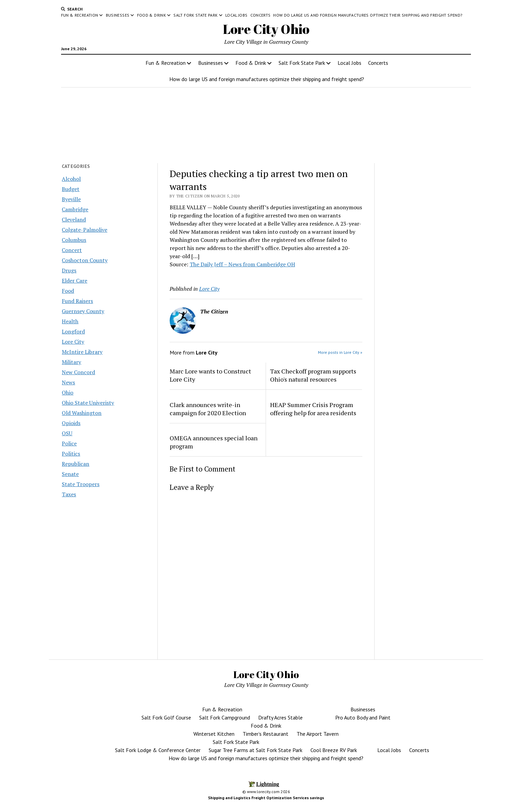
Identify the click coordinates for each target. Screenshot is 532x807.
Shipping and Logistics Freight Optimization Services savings (266, 798)
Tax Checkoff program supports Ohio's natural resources (313, 375)
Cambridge (75, 209)
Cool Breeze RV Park (334, 750)
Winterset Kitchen (214, 734)
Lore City (73, 342)
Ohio (68, 392)
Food (68, 291)
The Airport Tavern (318, 734)
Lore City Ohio (266, 29)
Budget (71, 189)
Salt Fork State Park (195, 15)
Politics (71, 454)
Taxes (69, 494)
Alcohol (71, 179)
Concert (72, 250)
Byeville (71, 199)
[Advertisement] (425, 281)
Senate (70, 474)
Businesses (118, 15)
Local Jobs (236, 15)
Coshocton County (85, 260)
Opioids (71, 423)
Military (71, 362)
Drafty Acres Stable (280, 717)
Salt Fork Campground (225, 717)
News (68, 382)
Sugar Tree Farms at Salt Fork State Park (255, 750)
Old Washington (82, 413)
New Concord (78, 372)
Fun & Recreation (80, 15)
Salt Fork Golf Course (166, 717)
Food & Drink (151, 15)
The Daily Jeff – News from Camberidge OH (242, 264)
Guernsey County (83, 311)
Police (69, 443)
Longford (73, 331)
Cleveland (74, 219)
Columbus (74, 240)
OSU (67, 433)
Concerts (261, 15)
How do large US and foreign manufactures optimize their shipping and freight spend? (368, 15)
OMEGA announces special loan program (214, 442)
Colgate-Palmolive (84, 230)
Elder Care (74, 281)
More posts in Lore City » (340, 352)
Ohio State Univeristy (88, 403)
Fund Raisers (77, 301)
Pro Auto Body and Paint (363, 717)
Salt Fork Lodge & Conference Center (158, 750)
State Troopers (81, 484)
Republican (75, 464)
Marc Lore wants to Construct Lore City (210, 375)
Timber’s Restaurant (265, 734)
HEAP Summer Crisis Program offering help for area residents (313, 409)
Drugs (69, 270)
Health (70, 321)
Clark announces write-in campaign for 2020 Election (208, 409)
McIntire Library (82, 352)
